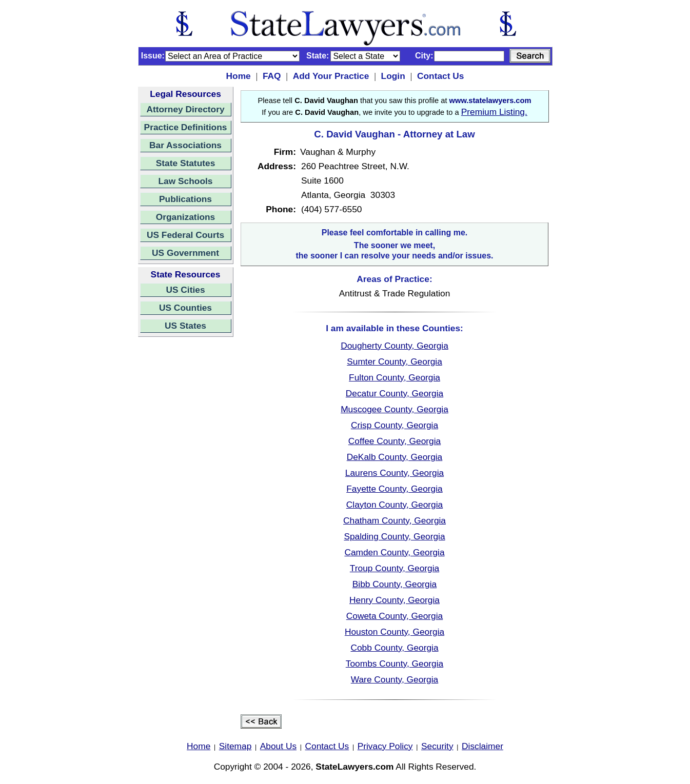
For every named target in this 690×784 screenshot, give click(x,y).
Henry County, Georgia (395, 600)
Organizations (186, 217)
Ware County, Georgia (395, 679)
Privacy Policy (385, 746)
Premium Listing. (494, 112)
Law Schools (186, 181)
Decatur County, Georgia (395, 393)
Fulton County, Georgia (395, 377)
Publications (185, 199)
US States (185, 326)
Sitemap (235, 746)
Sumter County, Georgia (395, 361)
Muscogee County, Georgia (395, 409)
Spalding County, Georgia (394, 536)
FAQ (272, 76)
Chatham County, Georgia (395, 520)
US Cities (185, 290)
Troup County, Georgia (395, 568)
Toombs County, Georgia (395, 664)
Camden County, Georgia (394, 552)
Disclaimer (482, 746)
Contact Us (440, 76)
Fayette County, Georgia (395, 489)
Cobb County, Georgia (394, 648)
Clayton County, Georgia (395, 505)
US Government (185, 253)
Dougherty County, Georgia (395, 346)
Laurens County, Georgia (395, 473)
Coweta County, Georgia (395, 616)
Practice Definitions (186, 127)
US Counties (185, 308)
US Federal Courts (185, 235)
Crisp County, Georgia (395, 425)
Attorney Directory (185, 109)
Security (437, 746)
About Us (278, 746)
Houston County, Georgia (395, 632)
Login (393, 76)
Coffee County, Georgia (395, 441)
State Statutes (186, 163)
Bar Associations (185, 145)
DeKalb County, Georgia (395, 457)
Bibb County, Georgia (395, 584)
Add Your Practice (331, 76)
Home (239, 76)
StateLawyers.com (354, 767)
